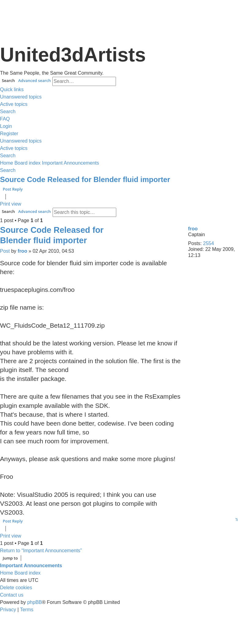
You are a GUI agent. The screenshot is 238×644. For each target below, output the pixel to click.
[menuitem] (21, 97)
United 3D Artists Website (119, 12)
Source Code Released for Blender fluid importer (85, 179)
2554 (209, 243)
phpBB (35, 602)
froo (193, 229)
